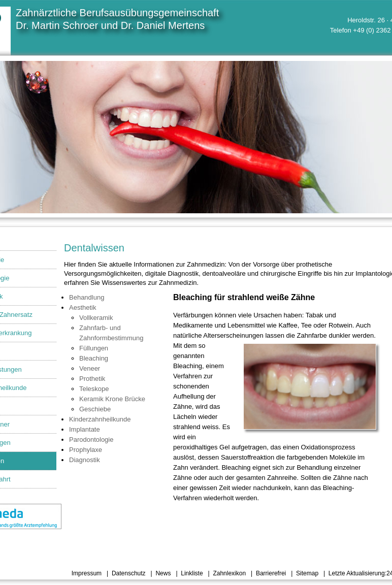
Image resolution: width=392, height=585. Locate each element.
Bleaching (94, 358)
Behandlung (87, 297)
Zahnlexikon (229, 573)
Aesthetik (83, 307)
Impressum (87, 573)
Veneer (90, 368)
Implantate (85, 429)
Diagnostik (85, 460)
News (163, 573)
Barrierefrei (271, 573)
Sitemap (307, 573)
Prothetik (92, 379)
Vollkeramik (96, 318)
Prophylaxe (86, 450)
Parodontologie (91, 440)
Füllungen (94, 348)
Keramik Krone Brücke (112, 399)
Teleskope (94, 389)
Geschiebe (95, 409)
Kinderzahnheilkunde (100, 419)
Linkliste (192, 573)
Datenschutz (129, 573)
